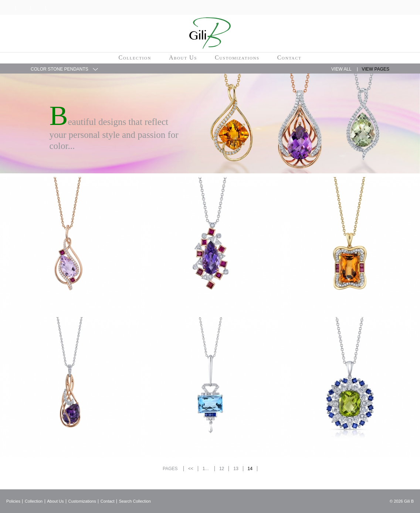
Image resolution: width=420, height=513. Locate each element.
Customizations (237, 57)
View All (341, 69)
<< (191, 469)
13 (236, 469)
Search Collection (135, 501)
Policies (13, 501)
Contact (289, 57)
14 (250, 469)
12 (222, 469)
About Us (183, 57)
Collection (135, 57)
